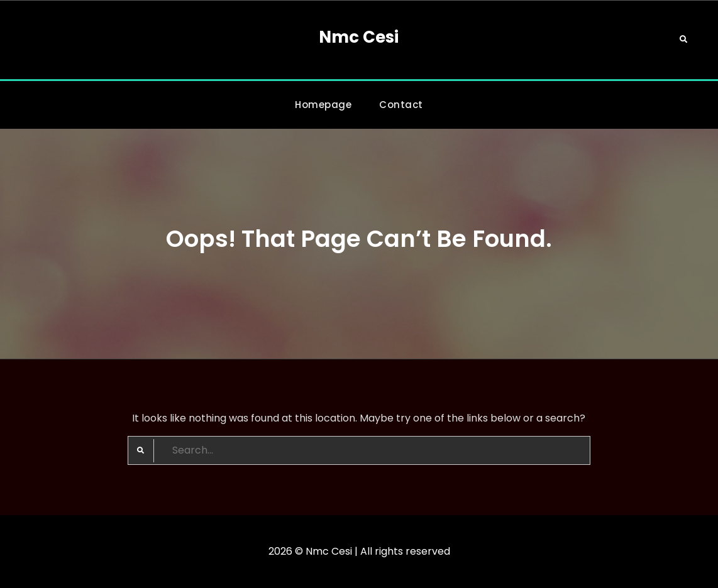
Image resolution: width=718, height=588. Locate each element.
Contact (401, 105)
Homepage (323, 105)
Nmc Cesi (359, 37)
